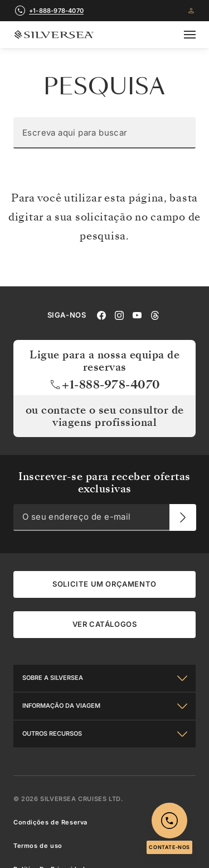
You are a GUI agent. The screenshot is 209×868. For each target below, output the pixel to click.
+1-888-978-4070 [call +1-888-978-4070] (56, 11)
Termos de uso (38, 846)
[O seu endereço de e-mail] (183, 517)
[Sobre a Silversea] (104, 678)
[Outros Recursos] (104, 733)
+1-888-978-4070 (104, 385)
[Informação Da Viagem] (104, 706)
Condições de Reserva (50, 822)
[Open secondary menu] (190, 35)
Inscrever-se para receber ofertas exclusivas (104, 483)
